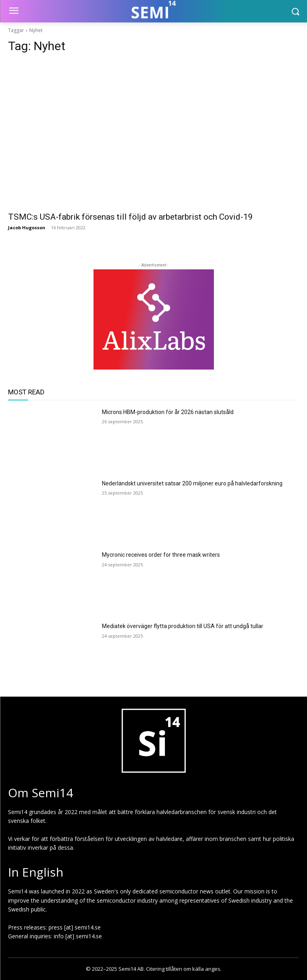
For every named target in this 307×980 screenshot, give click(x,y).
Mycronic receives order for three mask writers (161, 555)
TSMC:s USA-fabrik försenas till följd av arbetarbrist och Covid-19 (130, 217)
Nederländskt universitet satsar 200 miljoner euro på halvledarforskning (192, 483)
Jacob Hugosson (27, 227)
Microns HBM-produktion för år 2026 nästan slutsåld (168, 412)
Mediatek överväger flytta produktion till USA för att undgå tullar (183, 626)
